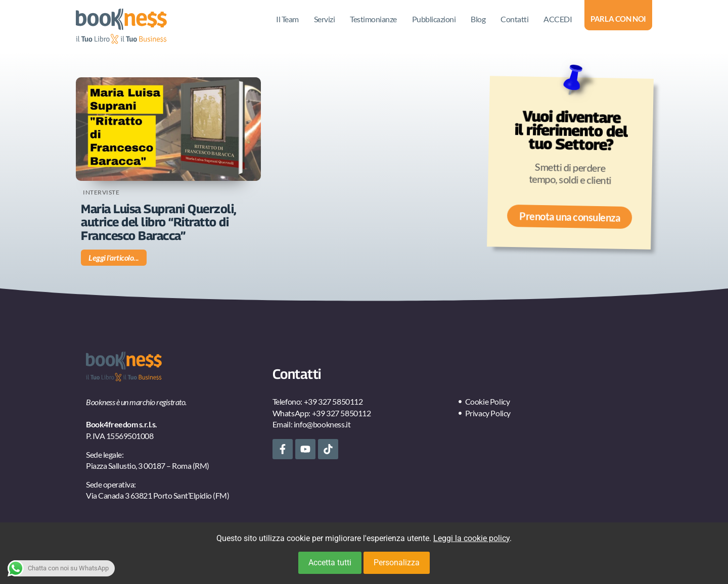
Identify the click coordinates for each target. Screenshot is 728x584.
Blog (478, 19)
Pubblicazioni (434, 19)
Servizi (325, 19)
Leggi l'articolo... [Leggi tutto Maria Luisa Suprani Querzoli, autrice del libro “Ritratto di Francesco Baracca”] (114, 257)
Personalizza (397, 563)
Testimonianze (373, 19)
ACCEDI (558, 19)
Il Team (287, 19)
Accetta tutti (330, 563)
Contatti (514, 19)
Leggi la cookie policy (471, 538)
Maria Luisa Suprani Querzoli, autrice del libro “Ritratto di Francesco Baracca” (158, 222)
